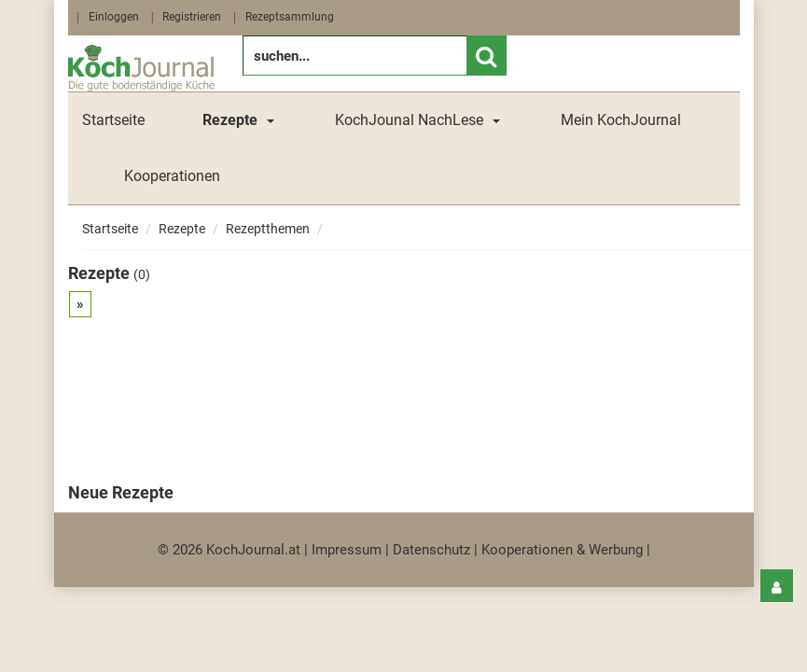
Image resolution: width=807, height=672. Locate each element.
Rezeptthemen (268, 229)
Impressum (347, 550)
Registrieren (192, 17)
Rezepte (182, 229)
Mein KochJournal (621, 120)
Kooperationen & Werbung (562, 550)
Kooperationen (172, 176)
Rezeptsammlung (290, 17)
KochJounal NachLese (409, 120)
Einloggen (114, 17)
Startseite (113, 120)
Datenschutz (431, 550)
